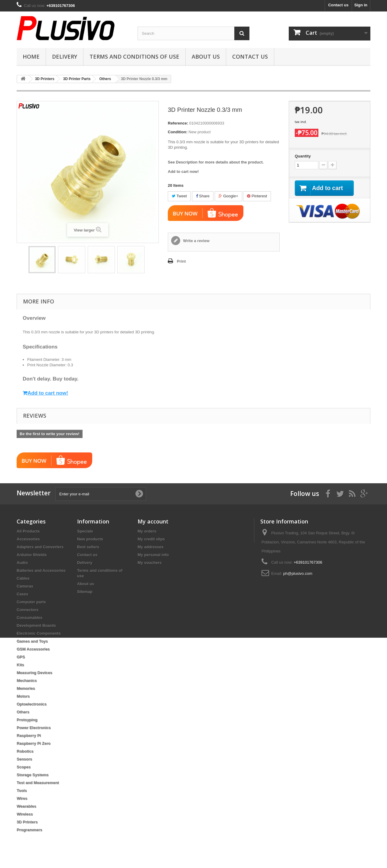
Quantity (303, 156)
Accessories (28, 539)
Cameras (25, 586)
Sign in (361, 5)
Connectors (28, 610)
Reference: (178, 123)
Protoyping (27, 720)
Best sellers (88, 547)
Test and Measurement (38, 783)
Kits (20, 665)
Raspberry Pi (29, 735)
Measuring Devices (34, 673)
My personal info (153, 555)
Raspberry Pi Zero (34, 743)
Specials (85, 531)
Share (203, 196)
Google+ (228, 196)
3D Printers (27, 822)
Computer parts (31, 602)
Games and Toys (32, 641)
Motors (23, 696)
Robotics (25, 751)
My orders (147, 531)
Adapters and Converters (40, 547)
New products (90, 539)
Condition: (178, 132)
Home (31, 57)
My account (153, 521)
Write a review (196, 241)
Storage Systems (33, 775)
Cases (22, 594)
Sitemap (85, 592)
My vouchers (150, 563)
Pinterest (257, 196)
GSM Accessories (33, 649)
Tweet (179, 196)
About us (206, 57)
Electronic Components (39, 633)
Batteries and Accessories (41, 570)
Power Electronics (34, 728)
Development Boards (36, 625)
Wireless (25, 814)
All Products (28, 531)
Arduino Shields (32, 555)
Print (181, 261)
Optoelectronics (32, 704)
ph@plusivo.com (298, 573)
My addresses (151, 547)
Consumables (29, 618)
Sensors (24, 759)
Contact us (338, 5)
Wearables (26, 806)
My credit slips (151, 539)
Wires (22, 798)
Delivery (65, 57)
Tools (22, 790)
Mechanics (27, 680)
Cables (23, 578)
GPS (21, 657)
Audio (22, 563)
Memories (26, 688)
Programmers (29, 830)
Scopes (24, 767)
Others (23, 712)
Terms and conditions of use (134, 57)
